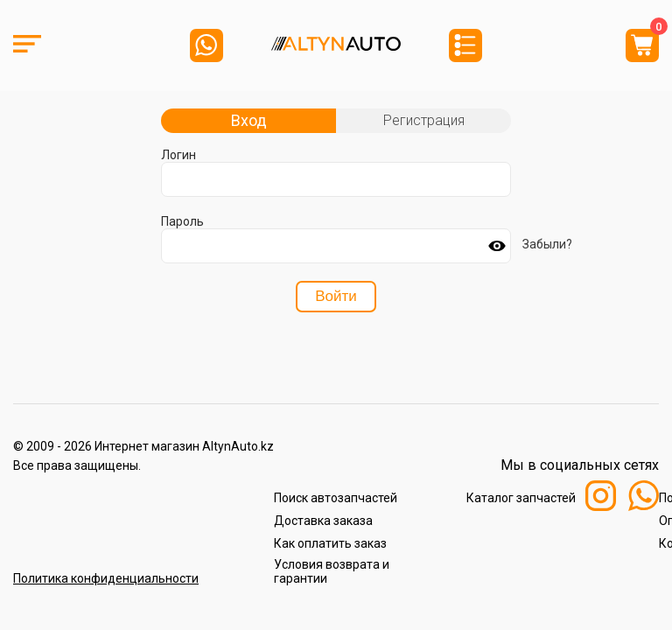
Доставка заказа (323, 521)
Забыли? (547, 244)
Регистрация (424, 120)
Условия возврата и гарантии (332, 571)
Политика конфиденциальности (106, 578)
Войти (336, 296)
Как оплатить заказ (330, 543)
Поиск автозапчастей (336, 498)
